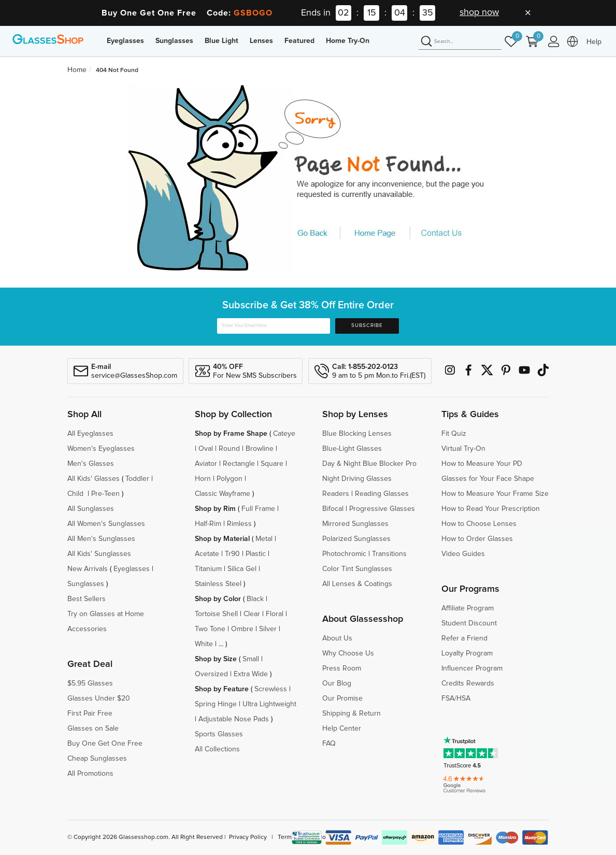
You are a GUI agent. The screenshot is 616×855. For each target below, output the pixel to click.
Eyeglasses (125, 41)
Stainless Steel (218, 584)
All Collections (217, 749)
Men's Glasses (91, 464)
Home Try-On (348, 41)
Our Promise (342, 699)
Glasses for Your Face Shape (488, 479)
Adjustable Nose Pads (234, 719)
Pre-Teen (105, 494)
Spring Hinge (216, 704)
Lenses (261, 41)
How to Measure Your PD (482, 464)
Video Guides (463, 554)
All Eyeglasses (90, 434)
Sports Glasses (219, 734)
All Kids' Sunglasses (99, 554)
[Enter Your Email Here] (274, 326)
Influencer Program (472, 668)
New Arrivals (88, 569)
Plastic (256, 554)
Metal (264, 539)
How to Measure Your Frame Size (495, 494)
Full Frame (258, 509)
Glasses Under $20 (99, 699)
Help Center (342, 729)
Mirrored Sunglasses (355, 524)
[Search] (460, 42)
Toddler (137, 479)
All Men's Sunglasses (101, 539)
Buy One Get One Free (105, 744)
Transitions (389, 554)
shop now (479, 12)
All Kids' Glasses (94, 479)
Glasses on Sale (93, 729)
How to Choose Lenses (479, 524)
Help (594, 42)
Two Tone (210, 629)
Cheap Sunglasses (97, 759)
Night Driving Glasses (357, 479)
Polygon (230, 479)
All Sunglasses (91, 509)
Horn (203, 479)
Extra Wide (251, 674)
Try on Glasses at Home (106, 614)
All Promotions (90, 774)
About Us (337, 638)
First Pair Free (90, 714)
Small (251, 659)
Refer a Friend (464, 638)
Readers (336, 494)
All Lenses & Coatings (357, 584)
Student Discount (469, 623)
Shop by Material (222, 539)
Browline (260, 449)
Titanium (208, 569)
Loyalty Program (467, 653)
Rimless (239, 524)
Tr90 (232, 554)
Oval (206, 449)
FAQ (329, 744)
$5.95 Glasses (90, 683)
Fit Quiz (454, 434)
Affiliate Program (468, 608)
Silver (268, 629)
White (204, 644)
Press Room (342, 668)
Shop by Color (218, 599)
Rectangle (239, 464)
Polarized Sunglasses (356, 539)
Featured (299, 41)
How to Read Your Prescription (491, 509)
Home (77, 70)
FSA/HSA (456, 699)
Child (76, 494)
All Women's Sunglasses (106, 524)
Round (229, 449)
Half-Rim (208, 524)
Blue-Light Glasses (352, 449)
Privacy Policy (248, 837)
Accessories (87, 629)
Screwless (271, 689)
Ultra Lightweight (269, 704)
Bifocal (333, 509)
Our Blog (337, 683)
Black (255, 599)
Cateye (284, 434)
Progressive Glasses (382, 509)
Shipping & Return (352, 714)
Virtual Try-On (463, 449)
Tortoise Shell (216, 614)
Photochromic (344, 554)
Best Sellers (87, 599)
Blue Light (221, 41)
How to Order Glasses (477, 539)
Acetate (207, 554)
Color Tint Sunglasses (357, 569)
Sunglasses (174, 41)
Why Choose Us (348, 653)
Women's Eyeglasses (101, 449)
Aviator (206, 464)
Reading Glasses (382, 494)
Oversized (211, 674)
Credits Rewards (468, 683)
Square (272, 464)
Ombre (242, 629)
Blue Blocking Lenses (357, 434)
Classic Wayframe (223, 494)
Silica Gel (242, 569)
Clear (252, 614)
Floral (275, 614)
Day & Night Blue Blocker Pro (369, 464)
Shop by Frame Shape (231, 434)
